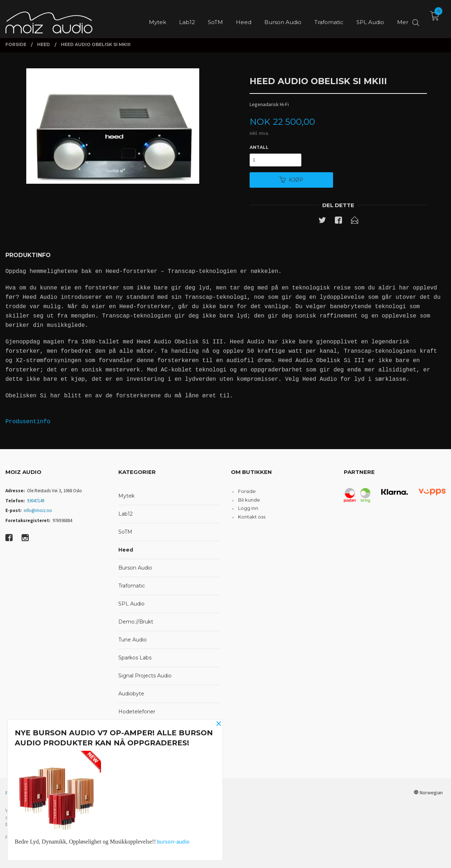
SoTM (125, 532)
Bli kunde (249, 500)
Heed (126, 550)
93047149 (36, 501)
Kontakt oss (252, 517)
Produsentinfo (28, 422)
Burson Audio (135, 568)
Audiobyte (131, 694)
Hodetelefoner (137, 712)
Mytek (126, 496)
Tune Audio (133, 640)
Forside (247, 491)
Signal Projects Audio (145, 676)
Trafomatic (132, 586)
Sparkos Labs (135, 658)
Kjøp (291, 180)
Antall (259, 147)
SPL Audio (131, 604)
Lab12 (126, 514)
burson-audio (173, 841)
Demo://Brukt (136, 622)
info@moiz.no (38, 510)
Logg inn (248, 508)
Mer (403, 18)
